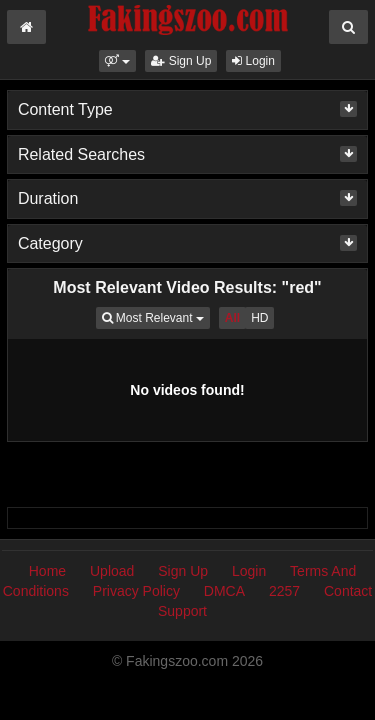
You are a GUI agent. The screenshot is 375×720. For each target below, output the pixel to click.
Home (47, 571)
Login (253, 61)
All (232, 318)
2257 (284, 591)
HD (259, 318)
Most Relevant (156, 316)
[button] (117, 61)
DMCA (224, 591)
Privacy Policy (136, 591)
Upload (112, 571)
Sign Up (181, 61)
